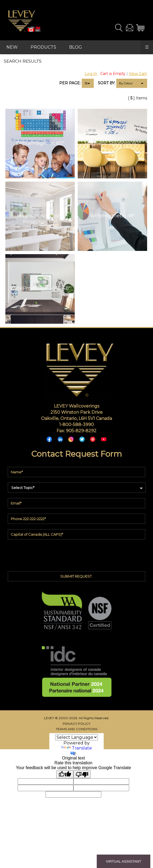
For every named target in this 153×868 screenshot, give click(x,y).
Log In (91, 74)
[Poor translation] (82, 774)
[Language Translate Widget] (76, 737)
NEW (12, 47)
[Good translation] (65, 774)
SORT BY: (107, 83)
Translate (76, 748)
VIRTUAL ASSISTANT (124, 861)
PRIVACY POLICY (76, 724)
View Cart (138, 74)
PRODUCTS (43, 47)
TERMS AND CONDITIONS (76, 729)
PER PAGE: (70, 83)
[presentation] (76, 554)
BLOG (76, 47)
